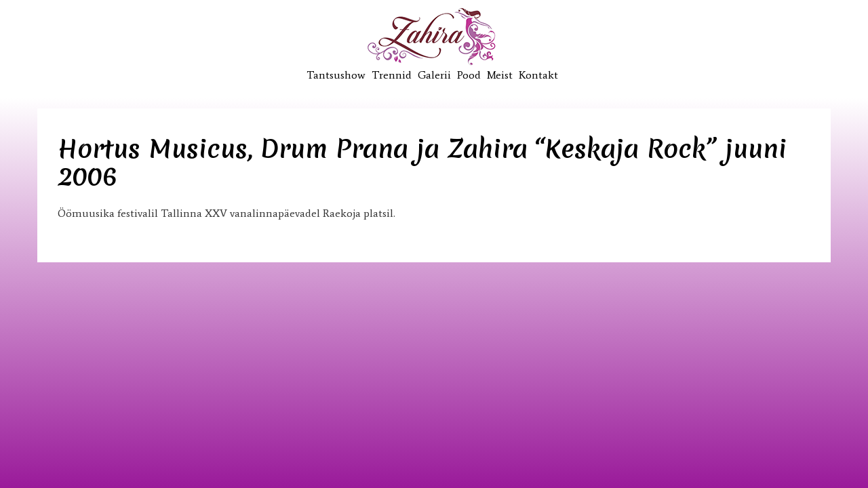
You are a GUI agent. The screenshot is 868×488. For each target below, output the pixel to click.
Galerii (434, 75)
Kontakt (538, 75)
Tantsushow (336, 75)
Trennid (392, 75)
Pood (469, 75)
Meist (500, 75)
